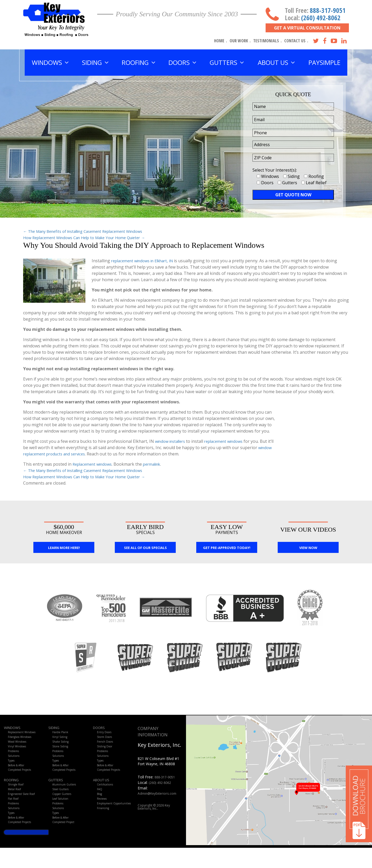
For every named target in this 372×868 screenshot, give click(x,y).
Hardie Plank (62, 734)
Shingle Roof (17, 796)
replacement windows (230, 441)
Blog (100, 807)
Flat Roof (14, 813)
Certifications (107, 796)
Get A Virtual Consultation (307, 28)
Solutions (15, 762)
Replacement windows (94, 464)
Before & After (19, 774)
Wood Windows (20, 745)
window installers (172, 441)
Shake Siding (61, 745)
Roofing (13, 790)
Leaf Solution (62, 813)
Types (12, 768)
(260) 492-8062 (321, 18)
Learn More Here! (64, 548)
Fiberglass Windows (23, 739)
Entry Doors (106, 734)
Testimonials (266, 41)
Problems (15, 757)
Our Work (239, 41)
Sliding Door (106, 751)
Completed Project (66, 842)
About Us (103, 790)
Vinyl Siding (61, 739)
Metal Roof (16, 801)
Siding (55, 728)
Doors (100, 728)
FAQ (100, 801)
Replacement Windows (25, 734)
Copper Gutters (64, 807)
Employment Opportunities (107, 821)
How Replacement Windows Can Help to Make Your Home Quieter (91, 238)
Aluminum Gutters (66, 796)
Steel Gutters (62, 801)
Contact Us (295, 41)
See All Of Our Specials (145, 548)
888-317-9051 (328, 10)
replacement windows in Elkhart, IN (146, 261)
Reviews (103, 813)
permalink (157, 464)
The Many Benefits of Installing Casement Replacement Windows (90, 231)
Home (219, 41)
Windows (14, 728)
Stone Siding (61, 751)
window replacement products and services (65, 454)
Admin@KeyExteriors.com (160, 793)
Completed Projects (23, 780)
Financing (104, 829)
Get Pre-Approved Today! (227, 548)
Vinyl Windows (19, 751)
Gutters (57, 790)
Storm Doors (107, 739)
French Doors (107, 745)
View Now (308, 548)
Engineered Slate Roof (24, 807)
